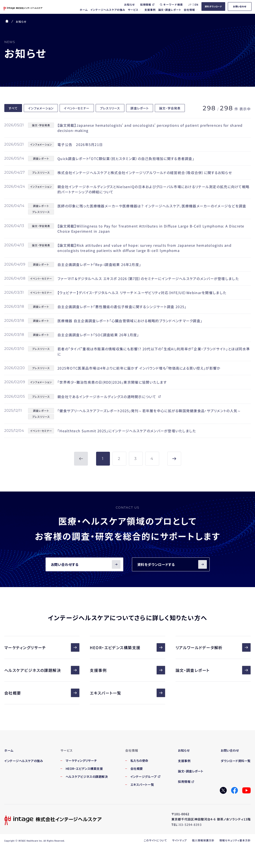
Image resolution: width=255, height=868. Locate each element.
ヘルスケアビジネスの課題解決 (42, 670)
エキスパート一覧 (127, 693)
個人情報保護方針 (203, 840)
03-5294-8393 (190, 825)
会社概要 (42, 693)
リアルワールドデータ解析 (213, 647)
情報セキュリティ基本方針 (235, 840)
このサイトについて (155, 840)
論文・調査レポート (213, 670)
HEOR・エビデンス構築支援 (127, 647)
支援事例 (127, 670)
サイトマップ (179, 840)
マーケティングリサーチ (42, 647)
